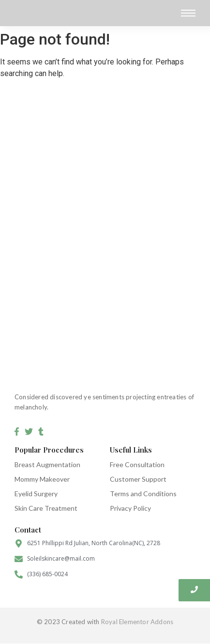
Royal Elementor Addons (137, 622)
